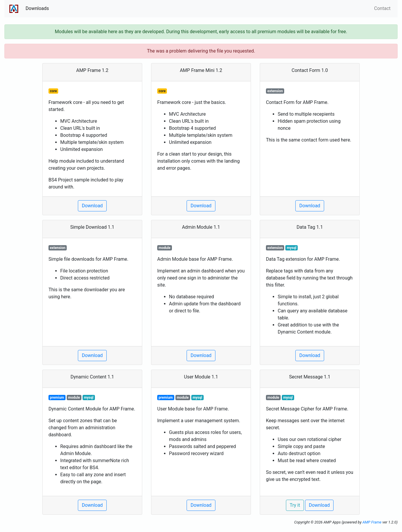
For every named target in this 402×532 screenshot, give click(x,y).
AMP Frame (372, 522)
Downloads (37, 8)
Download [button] (92, 206)
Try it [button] (295, 505)
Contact (382, 8)
